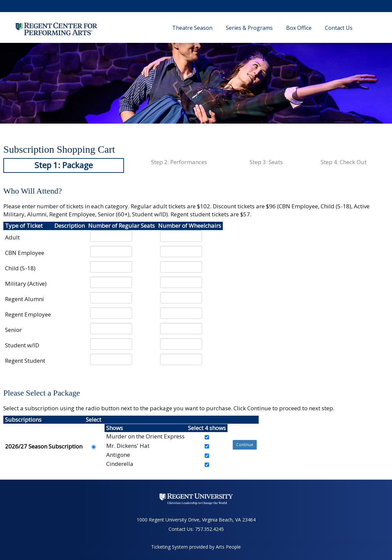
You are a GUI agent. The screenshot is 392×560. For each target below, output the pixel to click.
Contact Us (339, 28)
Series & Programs (249, 28)
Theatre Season (192, 28)
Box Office (299, 28)
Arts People (228, 547)
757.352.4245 (209, 529)
